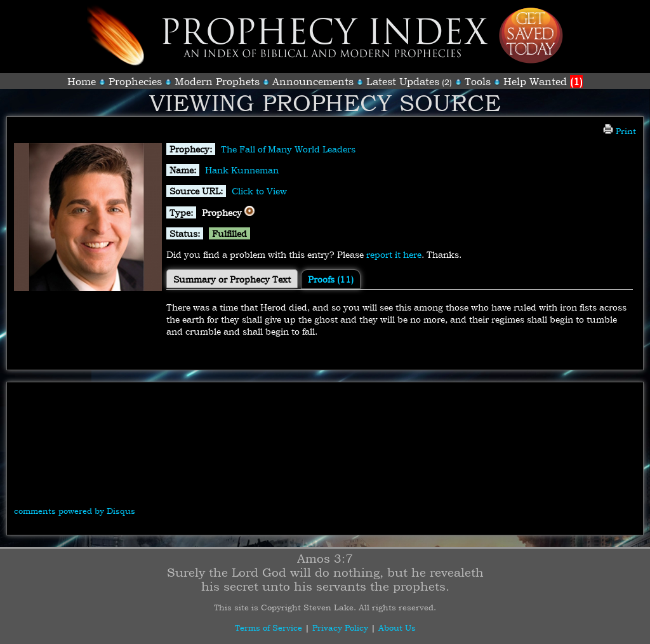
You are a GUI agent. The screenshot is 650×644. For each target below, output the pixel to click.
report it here (394, 254)
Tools (478, 81)
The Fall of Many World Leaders (288, 149)
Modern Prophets (217, 81)
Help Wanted (543, 81)
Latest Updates (403, 81)
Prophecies (135, 81)
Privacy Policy (340, 627)
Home (82, 81)
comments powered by (75, 511)
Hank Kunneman (242, 170)
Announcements (313, 81)
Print (620, 131)
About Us (397, 627)
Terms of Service (269, 627)
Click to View (259, 191)
